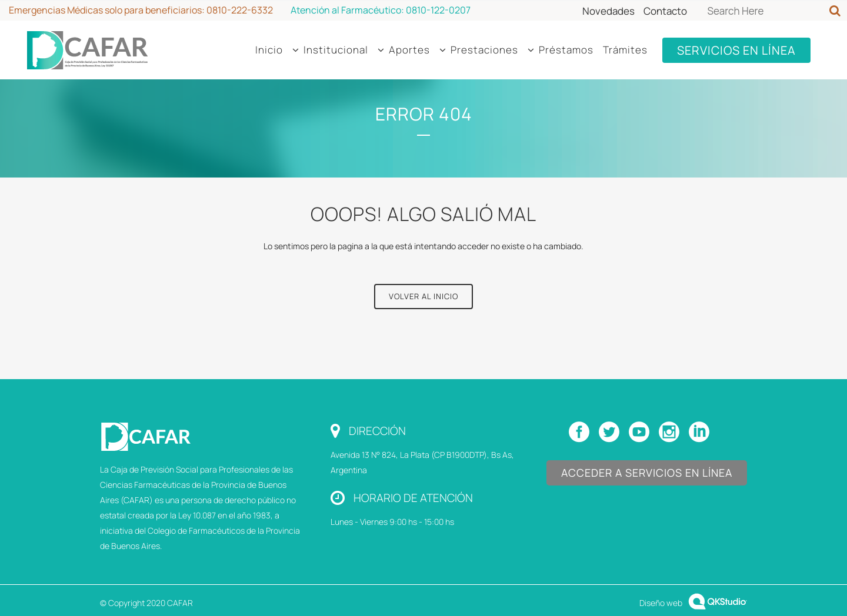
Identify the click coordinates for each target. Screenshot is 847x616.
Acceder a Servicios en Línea (647, 473)
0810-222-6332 (240, 10)
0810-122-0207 (438, 10)
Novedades (608, 11)
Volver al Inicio (423, 296)
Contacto (665, 11)
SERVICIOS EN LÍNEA (736, 50)
